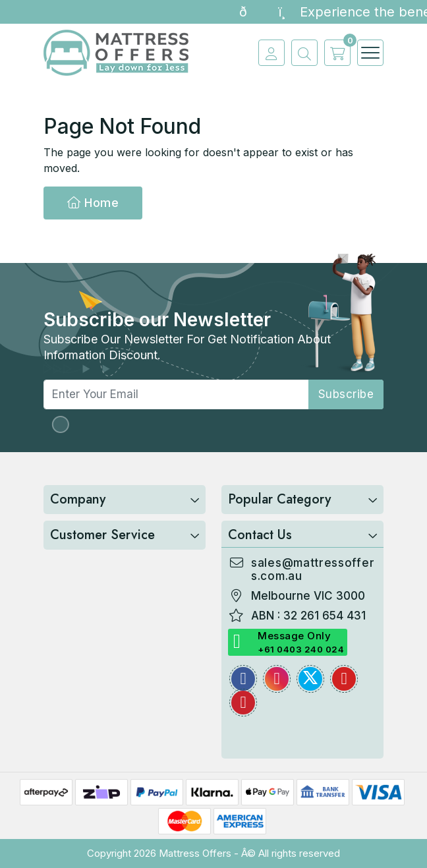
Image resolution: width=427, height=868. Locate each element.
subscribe (346, 394)
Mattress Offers (195, 853)
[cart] (334, 53)
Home (93, 203)
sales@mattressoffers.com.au (313, 569)
